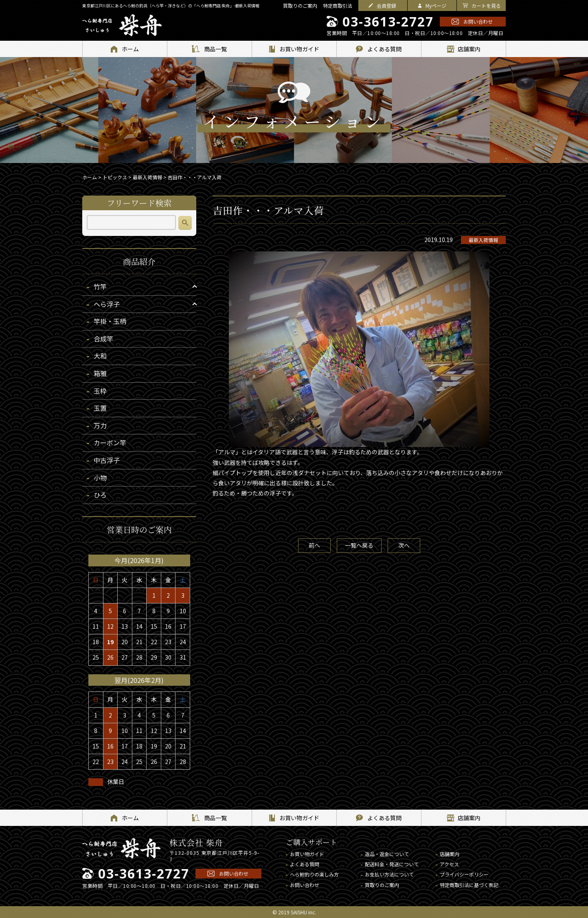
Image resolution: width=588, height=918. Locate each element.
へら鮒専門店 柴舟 (122, 25)
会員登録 (386, 6)
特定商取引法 (338, 6)
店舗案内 (450, 854)
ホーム (90, 177)
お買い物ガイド (307, 854)
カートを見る (486, 6)
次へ (404, 545)
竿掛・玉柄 (110, 321)
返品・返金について (387, 854)
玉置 (100, 408)
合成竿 (103, 339)
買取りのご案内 (300, 6)
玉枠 (100, 391)
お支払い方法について (389, 874)
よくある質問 (305, 864)
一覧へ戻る (359, 545)
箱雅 (100, 373)
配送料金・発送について (392, 864)
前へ (314, 545)
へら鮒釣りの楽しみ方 (314, 874)
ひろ (100, 495)
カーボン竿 (110, 442)
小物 (100, 478)
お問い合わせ (478, 21)
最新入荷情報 (483, 240)
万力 (100, 425)
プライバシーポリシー (464, 874)
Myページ (436, 6)
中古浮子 (107, 460)
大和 (100, 356)
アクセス (449, 864)
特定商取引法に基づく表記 (469, 885)
